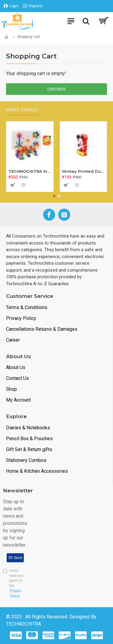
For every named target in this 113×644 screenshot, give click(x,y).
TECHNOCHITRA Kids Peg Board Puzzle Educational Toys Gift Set (30, 171)
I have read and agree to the (14, 583)
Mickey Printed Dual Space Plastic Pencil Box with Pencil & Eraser (83, 171)
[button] (54, 196)
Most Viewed (22, 110)
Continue (56, 89)
